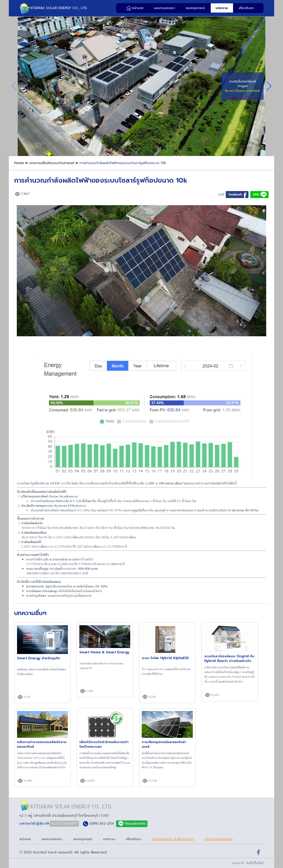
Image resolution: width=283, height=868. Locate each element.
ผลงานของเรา (165, 8)
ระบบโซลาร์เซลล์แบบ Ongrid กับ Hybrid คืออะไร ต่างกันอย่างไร (229, 659)
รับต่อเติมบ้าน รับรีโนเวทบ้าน (173, 839)
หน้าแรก (138, 8)
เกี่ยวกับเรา (246, 8)
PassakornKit (135, 824)
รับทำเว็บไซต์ (255, 863)
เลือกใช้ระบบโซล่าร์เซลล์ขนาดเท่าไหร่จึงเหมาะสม (104, 744)
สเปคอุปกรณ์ (195, 8)
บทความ (222, 8)
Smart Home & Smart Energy (104, 652)
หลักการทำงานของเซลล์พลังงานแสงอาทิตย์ (42, 744)
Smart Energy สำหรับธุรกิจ (38, 658)
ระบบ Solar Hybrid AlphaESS (165, 658)
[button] (134, 151)
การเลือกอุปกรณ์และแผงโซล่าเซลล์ (164, 744)
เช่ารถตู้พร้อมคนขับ (219, 839)
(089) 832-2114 (102, 824)
